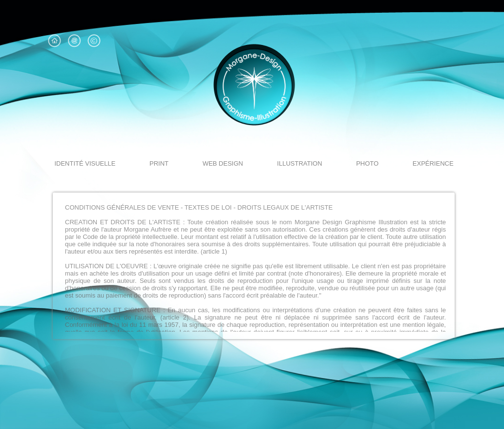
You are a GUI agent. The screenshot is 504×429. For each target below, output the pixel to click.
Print (159, 163)
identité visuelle (85, 163)
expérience (433, 163)
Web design (223, 163)
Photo (367, 163)
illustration (299, 163)
